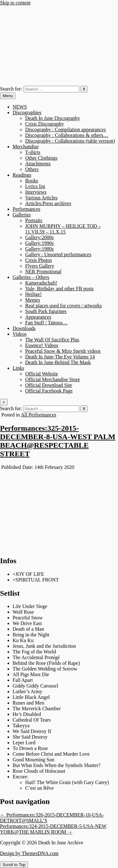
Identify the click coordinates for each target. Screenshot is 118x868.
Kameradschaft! (41, 283)
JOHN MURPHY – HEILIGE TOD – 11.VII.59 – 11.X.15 (63, 229)
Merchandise (26, 147)
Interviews (36, 192)
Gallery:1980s (39, 249)
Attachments (38, 164)
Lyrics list (35, 186)
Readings (22, 175)
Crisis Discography (45, 124)
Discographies (27, 112)
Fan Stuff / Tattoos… (46, 323)
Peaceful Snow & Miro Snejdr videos (63, 351)
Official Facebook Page (49, 391)
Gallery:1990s (39, 243)
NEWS (20, 107)
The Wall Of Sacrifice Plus (52, 340)
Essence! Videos (42, 345)
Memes (33, 300)
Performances (26, 209)
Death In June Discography (53, 118)
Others (32, 169)
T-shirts (33, 152)
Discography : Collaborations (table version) (70, 141)
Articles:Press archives (48, 203)
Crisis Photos (39, 260)
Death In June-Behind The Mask (58, 362)
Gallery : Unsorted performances (58, 254)
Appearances (38, 317)
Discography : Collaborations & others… (67, 135)
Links (18, 368)
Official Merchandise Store (53, 379)
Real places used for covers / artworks (63, 306)
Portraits (34, 220)
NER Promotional (43, 272)
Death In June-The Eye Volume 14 (60, 357)
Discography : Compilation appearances (65, 130)
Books (32, 181)
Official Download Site (49, 385)
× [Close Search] (4, 402)
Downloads (24, 328)
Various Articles (41, 198)
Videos (20, 334)
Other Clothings (41, 158)
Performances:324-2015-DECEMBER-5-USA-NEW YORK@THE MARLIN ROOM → (53, 829)
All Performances (38, 415)
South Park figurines (46, 311)
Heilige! (33, 294)
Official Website (42, 374)
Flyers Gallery (40, 266)
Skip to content (15, 3)
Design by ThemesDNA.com (29, 853)
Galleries (22, 215)
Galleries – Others (31, 277)
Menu (8, 96)
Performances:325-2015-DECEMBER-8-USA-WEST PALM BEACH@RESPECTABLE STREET (58, 441)
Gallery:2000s (39, 237)
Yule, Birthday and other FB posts (59, 289)
